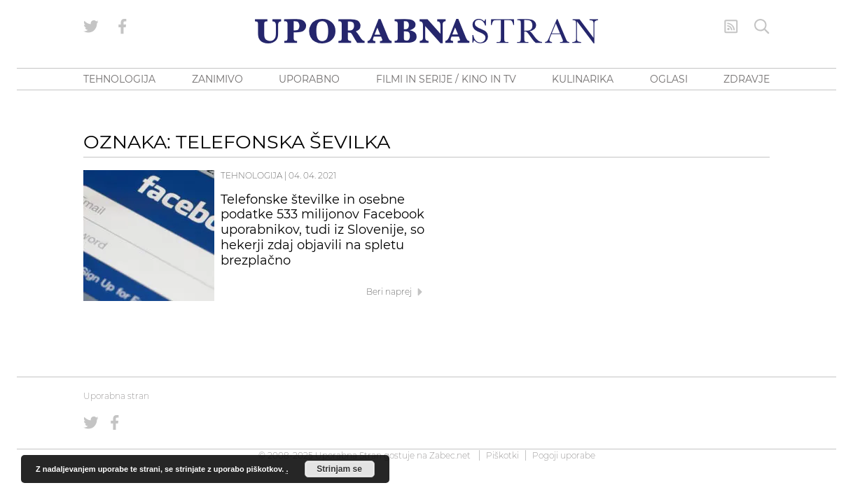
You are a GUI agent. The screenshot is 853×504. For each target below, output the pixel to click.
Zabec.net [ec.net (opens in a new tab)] (450, 455)
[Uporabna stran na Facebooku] (123, 27)
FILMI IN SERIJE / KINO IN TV (446, 79)
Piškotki (502, 455)
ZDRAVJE (747, 79)
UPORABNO (309, 79)
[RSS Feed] (731, 27)
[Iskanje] (762, 27)
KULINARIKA (583, 79)
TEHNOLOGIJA (119, 79)
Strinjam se (339, 469)
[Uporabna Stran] (426, 31)
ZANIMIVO (217, 79)
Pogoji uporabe (564, 455)
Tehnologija (251, 175)
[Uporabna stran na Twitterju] (91, 27)
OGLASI (669, 79)
